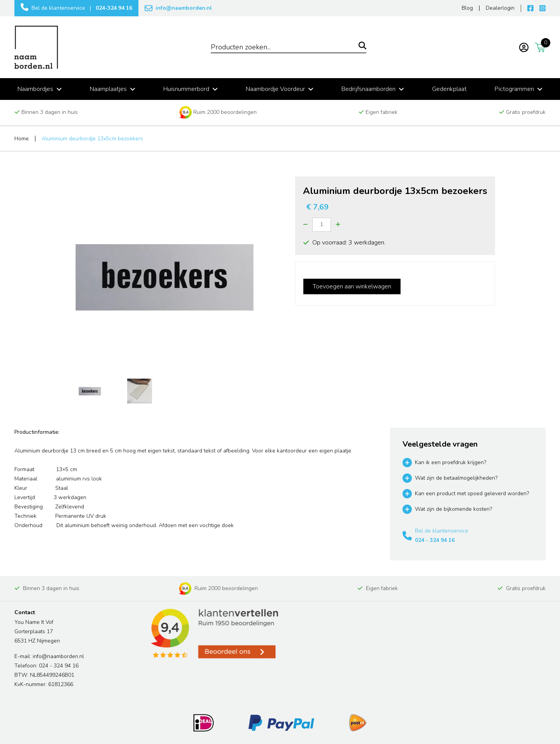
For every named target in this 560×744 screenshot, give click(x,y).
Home (22, 139)
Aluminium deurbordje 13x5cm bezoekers (92, 139)
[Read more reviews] (214, 634)
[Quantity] (322, 225)
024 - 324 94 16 (435, 540)
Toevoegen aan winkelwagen (352, 286)
